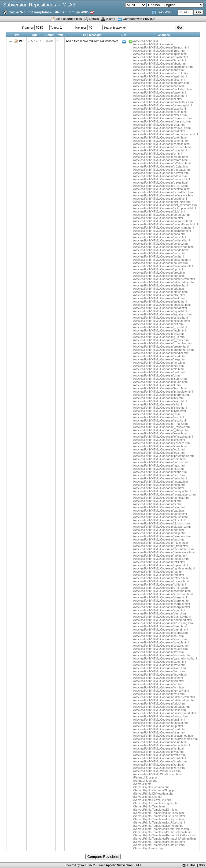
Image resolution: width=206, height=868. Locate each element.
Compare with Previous (139, 19)
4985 (22, 41)
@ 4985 (83, 12)
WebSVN (86, 865)
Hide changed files (69, 19)
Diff (124, 42)
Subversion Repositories (30, 5)
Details (94, 19)
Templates (42, 12)
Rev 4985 (165, 12)
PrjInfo (26, 12)
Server (14, 12)
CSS (202, 865)
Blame (111, 19)
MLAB (69, 5)
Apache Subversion (119, 865)
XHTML (192, 865)
